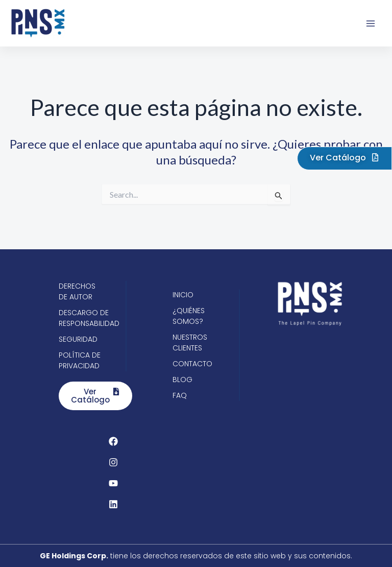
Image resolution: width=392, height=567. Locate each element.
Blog (182, 380)
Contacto (192, 364)
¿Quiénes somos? (189, 316)
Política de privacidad (80, 360)
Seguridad (78, 339)
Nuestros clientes (190, 342)
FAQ (180, 395)
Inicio (183, 295)
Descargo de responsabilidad (82, 318)
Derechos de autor (77, 291)
